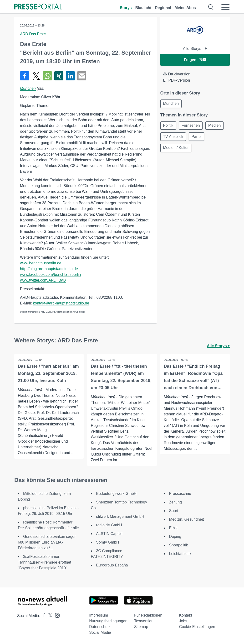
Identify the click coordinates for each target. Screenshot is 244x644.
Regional (163, 8)
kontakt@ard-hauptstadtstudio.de (61, 303)
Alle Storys (195, 49)
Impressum (99, 615)
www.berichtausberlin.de (41, 263)
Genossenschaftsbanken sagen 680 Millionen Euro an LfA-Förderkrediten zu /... (47, 542)
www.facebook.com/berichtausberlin (50, 275)
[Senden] (82, 76)
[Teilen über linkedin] (70, 76)
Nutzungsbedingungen (108, 621)
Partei (198, 137)
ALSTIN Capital (109, 534)
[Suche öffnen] (211, 7)
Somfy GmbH (107, 542)
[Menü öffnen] (225, 7)
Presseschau (180, 494)
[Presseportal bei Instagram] (56, 615)
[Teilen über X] (36, 76)
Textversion (144, 621)
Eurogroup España (112, 565)
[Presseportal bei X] (49, 616)
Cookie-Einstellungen (197, 627)
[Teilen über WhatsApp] (47, 76)
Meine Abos (185, 8)
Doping (175, 537)
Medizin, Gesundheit (187, 519)
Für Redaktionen (148, 615)
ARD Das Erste (33, 34)
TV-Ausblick (173, 137)
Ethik (173, 528)
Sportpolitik (179, 545)
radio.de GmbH (109, 525)
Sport (174, 511)
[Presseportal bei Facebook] (43, 616)
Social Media (100, 632)
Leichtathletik (180, 554)
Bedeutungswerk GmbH (116, 494)
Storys (126, 8)
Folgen (195, 60)
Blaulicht (143, 8)
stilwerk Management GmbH (120, 516)
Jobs (183, 621)
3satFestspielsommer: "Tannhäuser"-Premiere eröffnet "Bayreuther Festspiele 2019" (45, 562)
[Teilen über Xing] (59, 76)
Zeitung (175, 502)
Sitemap (141, 627)
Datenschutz (100, 627)
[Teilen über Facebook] (25, 76)
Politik (169, 126)
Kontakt (186, 615)
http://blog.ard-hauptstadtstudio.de (49, 269)
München (28, 88)
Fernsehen (192, 126)
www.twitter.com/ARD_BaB (43, 280)
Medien (216, 126)
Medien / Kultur (176, 149)
